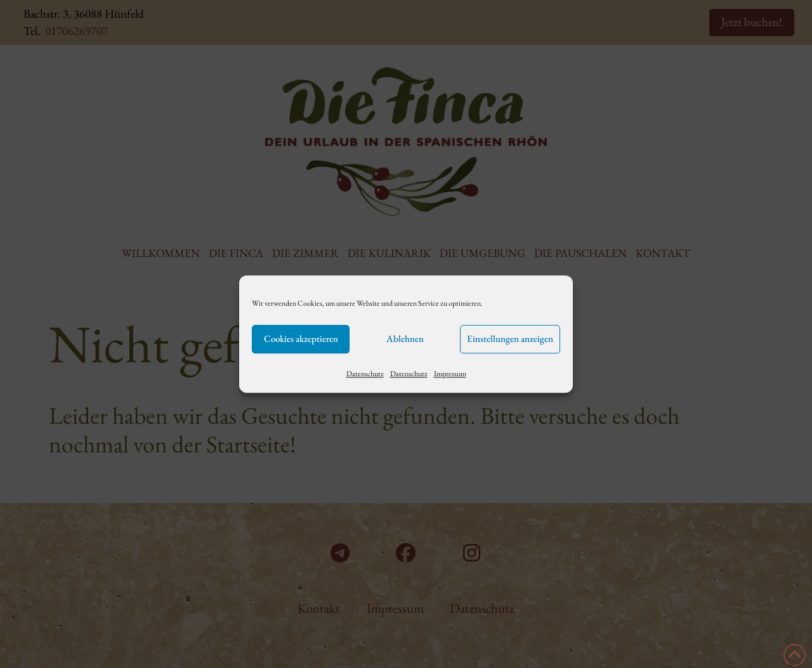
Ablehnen (405, 338)
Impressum (450, 374)
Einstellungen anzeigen (510, 338)
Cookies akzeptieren (301, 338)
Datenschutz (365, 374)
